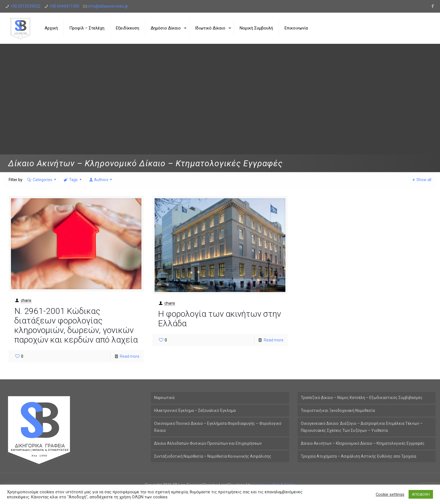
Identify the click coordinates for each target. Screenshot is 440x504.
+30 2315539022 (25, 6)
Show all (421, 180)
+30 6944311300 (64, 6)
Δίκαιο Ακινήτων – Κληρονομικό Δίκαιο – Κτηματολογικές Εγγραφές (363, 443)
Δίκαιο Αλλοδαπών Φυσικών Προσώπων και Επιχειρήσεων (208, 443)
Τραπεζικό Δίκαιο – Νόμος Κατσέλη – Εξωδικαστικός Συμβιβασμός (362, 398)
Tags (73, 180)
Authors (101, 180)
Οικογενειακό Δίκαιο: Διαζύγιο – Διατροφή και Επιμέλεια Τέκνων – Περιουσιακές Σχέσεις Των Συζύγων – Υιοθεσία (362, 427)
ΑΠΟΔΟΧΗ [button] (421, 494)
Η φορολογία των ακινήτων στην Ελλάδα (219, 319)
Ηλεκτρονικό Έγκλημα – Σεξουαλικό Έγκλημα (195, 411)
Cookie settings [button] (390, 494)
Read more (130, 356)
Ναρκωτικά (164, 398)
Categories (42, 180)
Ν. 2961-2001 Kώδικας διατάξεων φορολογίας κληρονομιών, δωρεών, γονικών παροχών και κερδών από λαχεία (76, 325)
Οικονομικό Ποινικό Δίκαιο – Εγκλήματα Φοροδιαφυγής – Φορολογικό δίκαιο (218, 427)
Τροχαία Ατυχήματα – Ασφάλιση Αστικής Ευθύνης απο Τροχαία (358, 456)
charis (26, 300)
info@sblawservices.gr (108, 6)
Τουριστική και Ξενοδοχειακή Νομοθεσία (338, 411)
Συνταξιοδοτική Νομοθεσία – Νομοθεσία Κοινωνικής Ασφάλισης (213, 456)
